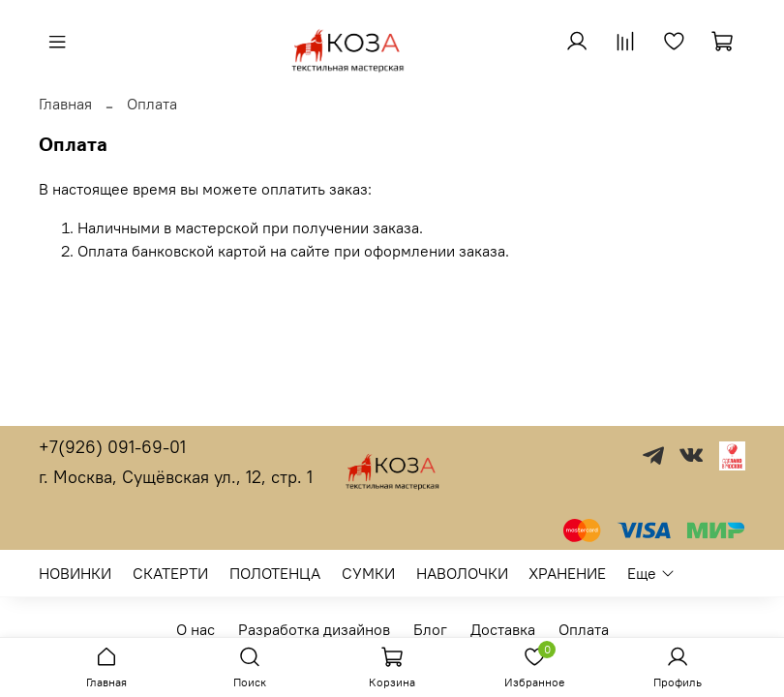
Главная (65, 104)
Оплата (584, 629)
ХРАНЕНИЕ (567, 573)
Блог (430, 629)
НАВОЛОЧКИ (462, 573)
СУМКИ (368, 573)
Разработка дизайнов (314, 629)
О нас (196, 629)
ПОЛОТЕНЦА (275, 573)
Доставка (503, 629)
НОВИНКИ (75, 573)
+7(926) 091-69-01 (112, 447)
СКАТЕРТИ (170, 573)
